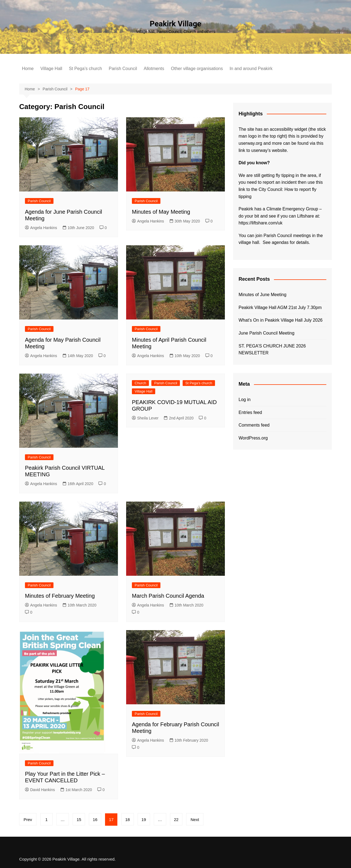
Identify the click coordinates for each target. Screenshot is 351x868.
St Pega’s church (85, 69)
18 (128, 820)
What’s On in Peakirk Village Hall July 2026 (281, 320)
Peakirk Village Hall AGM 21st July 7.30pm (280, 308)
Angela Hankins (41, 228)
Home (28, 69)
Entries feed (250, 412)
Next (196, 820)
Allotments (154, 69)
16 (96, 820)
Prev (28, 820)
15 (79, 820)
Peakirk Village (175, 24)
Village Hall (51, 69)
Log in (245, 400)
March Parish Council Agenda (168, 596)
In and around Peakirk (251, 69)
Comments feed (254, 425)
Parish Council (123, 69)
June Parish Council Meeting (267, 333)
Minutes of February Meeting (60, 596)
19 (144, 820)
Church (140, 383)
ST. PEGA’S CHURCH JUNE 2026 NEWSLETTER (272, 350)
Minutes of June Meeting (262, 295)
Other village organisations (197, 69)
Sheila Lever (145, 418)
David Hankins (40, 790)
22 (177, 820)
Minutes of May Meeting (161, 212)
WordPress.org (253, 438)
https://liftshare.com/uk (261, 223)
